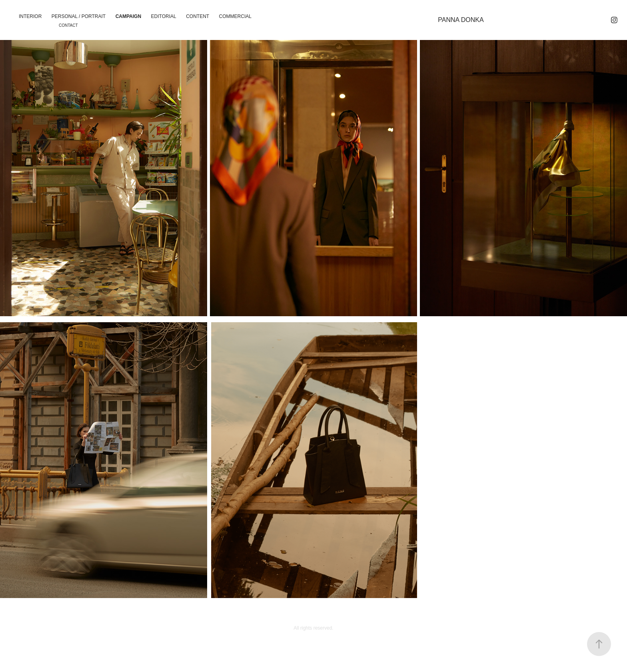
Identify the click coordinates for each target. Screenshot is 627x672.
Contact (68, 25)
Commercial (235, 16)
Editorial (164, 16)
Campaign (128, 16)
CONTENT (198, 16)
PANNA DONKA (461, 20)
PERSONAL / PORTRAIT (79, 16)
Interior (30, 16)
